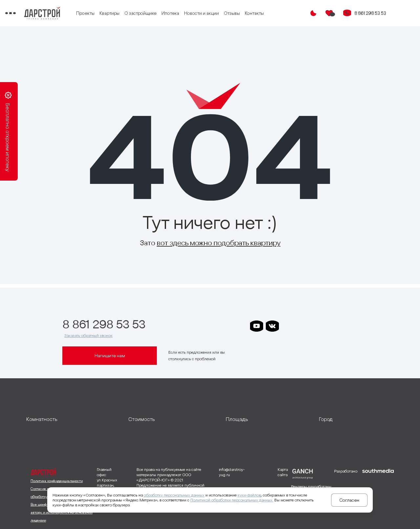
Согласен (349, 500)
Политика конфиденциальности (57, 481)
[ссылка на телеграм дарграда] (304, 326)
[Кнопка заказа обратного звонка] (347, 13)
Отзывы (259, 13)
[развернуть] (72, 419)
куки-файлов (249, 495)
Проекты (113, 13)
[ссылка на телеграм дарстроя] (288, 326)
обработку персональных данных (174, 495)
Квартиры (137, 13)
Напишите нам (110, 356)
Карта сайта (283, 472)
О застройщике (168, 13)
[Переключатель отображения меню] (31, 13)
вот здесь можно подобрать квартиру (219, 243)
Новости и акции (229, 13)
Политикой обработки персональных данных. (232, 500)
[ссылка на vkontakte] (272, 326)
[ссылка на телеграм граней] (335, 326)
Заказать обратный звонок (88, 335)
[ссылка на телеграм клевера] (320, 326)
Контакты (282, 13)
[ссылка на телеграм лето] (351, 326)
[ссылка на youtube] (257, 326)
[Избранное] (329, 13)
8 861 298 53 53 (370, 13)
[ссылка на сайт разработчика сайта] (378, 496)
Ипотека (198, 13)
